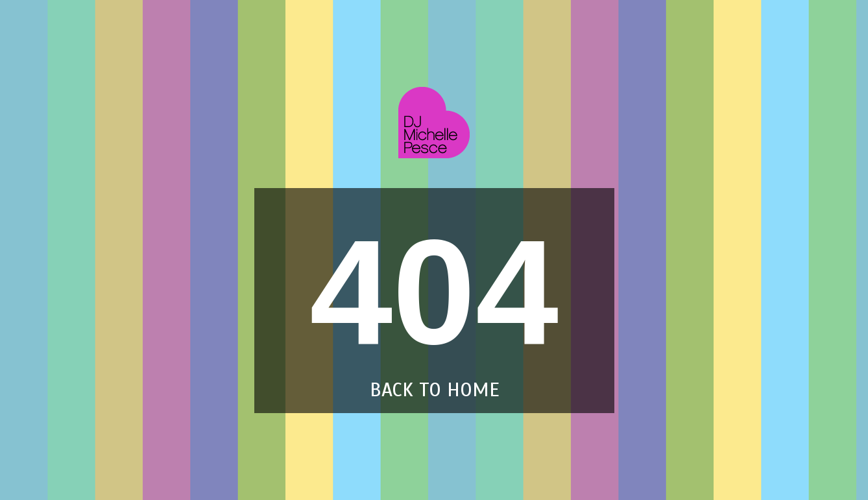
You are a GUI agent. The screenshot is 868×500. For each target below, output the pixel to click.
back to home (434, 390)
